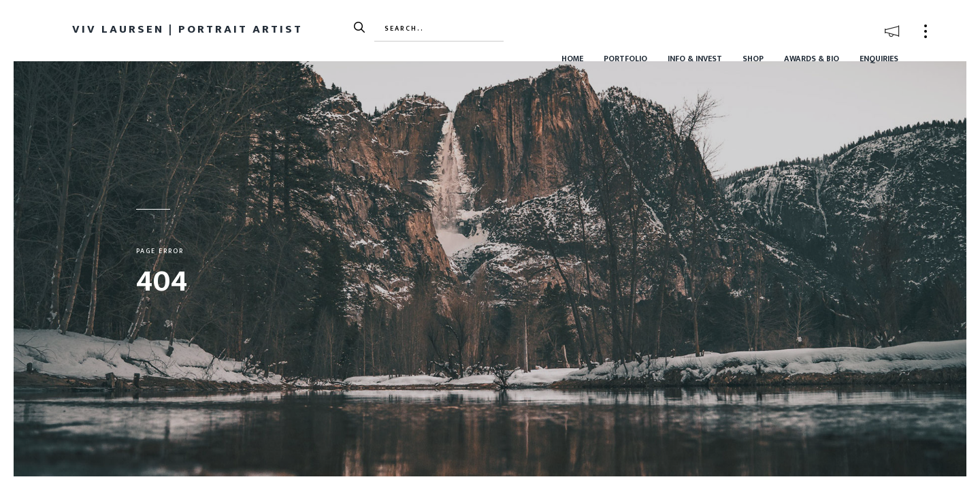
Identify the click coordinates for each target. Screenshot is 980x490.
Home (572, 59)
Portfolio (625, 59)
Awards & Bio (812, 59)
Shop (753, 59)
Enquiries (879, 59)
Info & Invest (695, 59)
